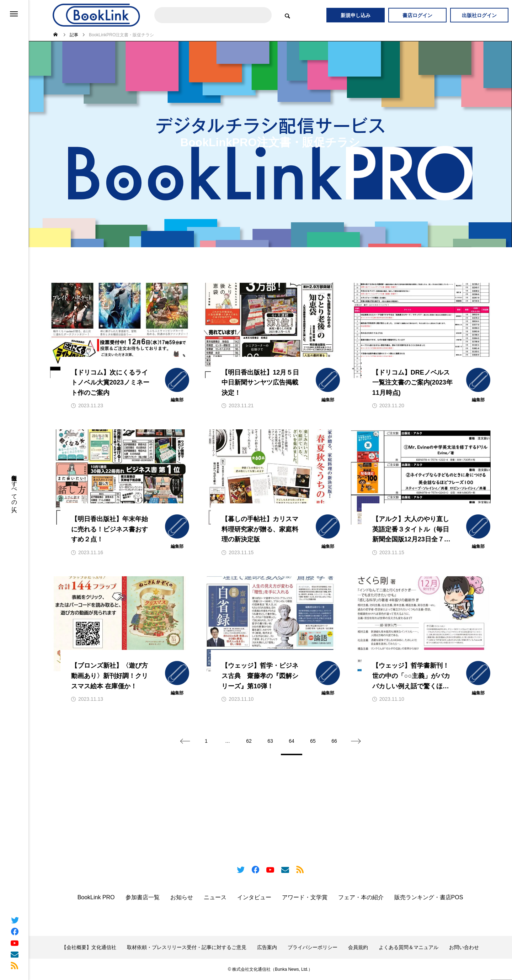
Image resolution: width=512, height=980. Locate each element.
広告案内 (267, 947)
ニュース (215, 897)
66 (334, 741)
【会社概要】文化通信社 (89, 947)
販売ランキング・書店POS (429, 897)
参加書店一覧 (143, 897)
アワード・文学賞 (305, 897)
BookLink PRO (96, 897)
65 (313, 741)
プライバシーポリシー (313, 947)
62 (249, 741)
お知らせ (182, 897)
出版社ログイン (479, 15)
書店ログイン (417, 15)
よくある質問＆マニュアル (409, 947)
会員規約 (358, 947)
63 (270, 741)
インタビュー (254, 897)
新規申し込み (356, 15)
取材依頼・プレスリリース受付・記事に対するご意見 (187, 947)
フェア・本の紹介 (361, 897)
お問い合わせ (464, 947)
